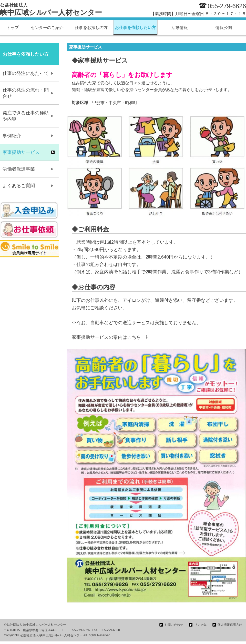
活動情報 (180, 28)
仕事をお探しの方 (91, 28)
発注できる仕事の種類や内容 (26, 116)
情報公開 (224, 28)
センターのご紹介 (47, 28)
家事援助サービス (21, 152)
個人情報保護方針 (230, 625)
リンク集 (200, 625)
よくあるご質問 (19, 186)
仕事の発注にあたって (26, 73)
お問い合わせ (174, 625)
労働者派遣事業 (19, 169)
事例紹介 (12, 136)
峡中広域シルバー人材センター (51, 9)
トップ (13, 28)
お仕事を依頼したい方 (135, 28)
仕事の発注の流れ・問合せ (26, 93)
